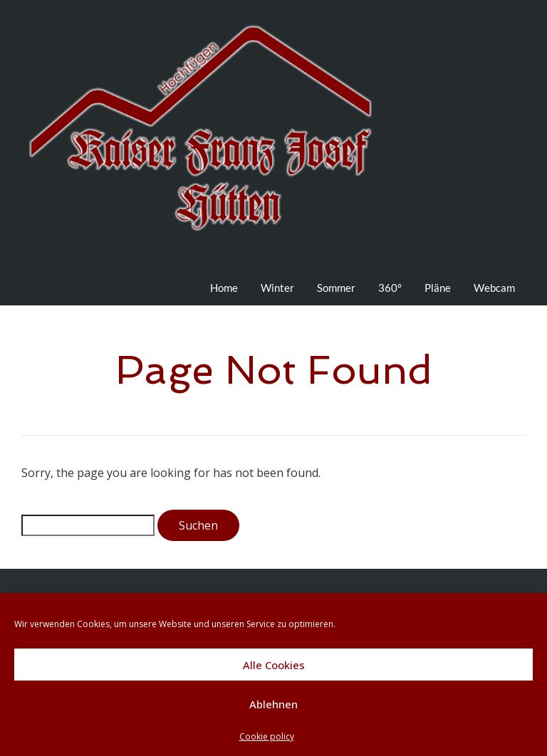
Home (224, 288)
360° (390, 288)
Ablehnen (273, 704)
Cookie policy (267, 736)
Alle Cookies (274, 665)
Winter (277, 288)
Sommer (336, 288)
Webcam (494, 288)
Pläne (438, 288)
